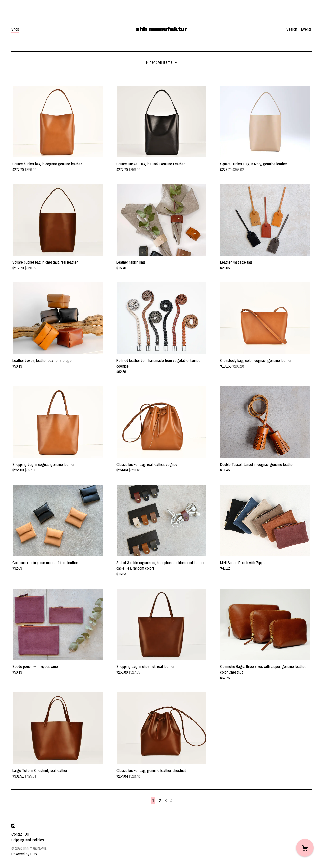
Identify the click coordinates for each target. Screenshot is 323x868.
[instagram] (13, 826)
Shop (15, 29)
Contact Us (20, 834)
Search (292, 29)
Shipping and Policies (28, 840)
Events (306, 29)
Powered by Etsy (24, 854)
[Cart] (305, 848)
